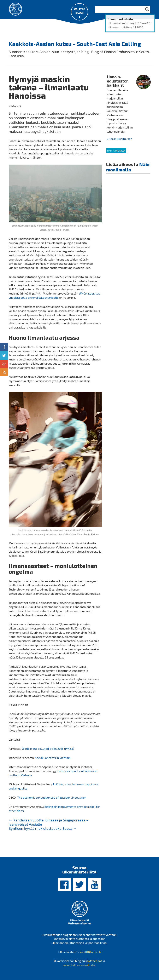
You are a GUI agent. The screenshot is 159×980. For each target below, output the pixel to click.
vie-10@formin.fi (90, 951)
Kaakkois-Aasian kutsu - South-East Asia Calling (75, 43)
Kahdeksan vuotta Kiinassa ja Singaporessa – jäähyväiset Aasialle (49, 822)
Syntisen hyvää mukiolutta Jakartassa (43, 828)
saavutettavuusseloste (79, 965)
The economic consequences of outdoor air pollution (52, 797)
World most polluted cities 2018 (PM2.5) (48, 748)
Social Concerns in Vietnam (53, 757)
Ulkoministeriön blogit (29, 28)
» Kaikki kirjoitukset (119, 138)
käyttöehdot (94, 961)
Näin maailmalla (116, 150)
